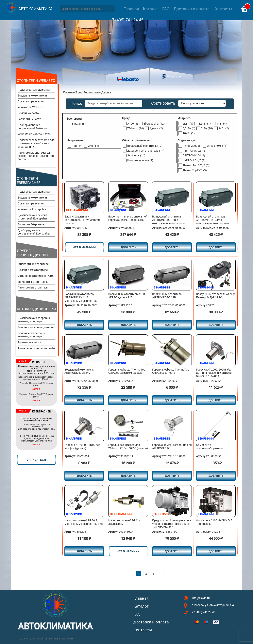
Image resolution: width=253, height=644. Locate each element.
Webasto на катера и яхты (34, 134)
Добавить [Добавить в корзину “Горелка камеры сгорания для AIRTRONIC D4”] (172, 476)
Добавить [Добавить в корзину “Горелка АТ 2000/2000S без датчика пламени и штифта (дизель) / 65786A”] (216, 400)
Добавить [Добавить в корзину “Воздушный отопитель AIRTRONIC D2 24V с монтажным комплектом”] (216, 247)
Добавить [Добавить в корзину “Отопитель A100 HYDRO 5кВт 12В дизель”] (216, 551)
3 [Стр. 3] (153, 574)
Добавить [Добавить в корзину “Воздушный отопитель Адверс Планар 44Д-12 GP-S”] (216, 325)
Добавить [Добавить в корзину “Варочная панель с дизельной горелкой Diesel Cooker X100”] (128, 247)
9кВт (224, 128)
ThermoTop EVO (195, 170)
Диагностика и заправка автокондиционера (34, 320)
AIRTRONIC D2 (194, 151)
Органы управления (31, 101)
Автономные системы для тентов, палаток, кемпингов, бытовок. (36, 156)
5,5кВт (189, 128)
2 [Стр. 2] (146, 574)
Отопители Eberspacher (29, 181)
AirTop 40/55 (217, 146)
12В (77, 146)
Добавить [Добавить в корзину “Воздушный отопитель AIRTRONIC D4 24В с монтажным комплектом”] (84, 325)
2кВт (188, 124)
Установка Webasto (30, 107)
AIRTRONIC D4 (194, 155)
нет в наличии (84, 247)
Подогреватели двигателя (35, 90)
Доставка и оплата (192, 9)
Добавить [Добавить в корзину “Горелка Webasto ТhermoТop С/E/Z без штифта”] (172, 400)
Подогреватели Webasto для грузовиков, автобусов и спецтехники (36, 143)
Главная (131, 9)
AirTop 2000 (192, 146)
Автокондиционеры (36, 309)
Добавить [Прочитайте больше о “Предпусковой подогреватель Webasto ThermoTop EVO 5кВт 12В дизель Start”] (172, 551)
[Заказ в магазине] (202, 103)
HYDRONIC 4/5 (194, 160)
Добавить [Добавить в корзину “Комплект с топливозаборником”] (216, 476)
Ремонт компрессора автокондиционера (31, 335)
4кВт (221, 124)
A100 (133, 124)
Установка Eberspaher (32, 209)
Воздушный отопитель (145, 146)
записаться (36, 460)
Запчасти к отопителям (33, 282)
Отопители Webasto (36, 81)
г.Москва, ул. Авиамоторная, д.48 (214, 605)
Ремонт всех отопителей (33, 270)
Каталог (151, 9)
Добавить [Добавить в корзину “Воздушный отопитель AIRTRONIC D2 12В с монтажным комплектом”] (172, 247)
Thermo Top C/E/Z (196, 165)
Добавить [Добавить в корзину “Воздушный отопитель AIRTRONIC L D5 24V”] (84, 400)
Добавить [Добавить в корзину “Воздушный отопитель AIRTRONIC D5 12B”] (172, 325)
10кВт (189, 133)
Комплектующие (140, 160)
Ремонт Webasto (28, 113)
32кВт (205, 124)
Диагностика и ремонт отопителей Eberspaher (32, 217)
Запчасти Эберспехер (32, 224)
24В (93, 146)
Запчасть (136, 155)
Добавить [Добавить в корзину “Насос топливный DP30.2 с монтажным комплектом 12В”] (84, 551)
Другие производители (32, 253)
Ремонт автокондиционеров (36, 327)
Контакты (223, 9)
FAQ (166, 9)
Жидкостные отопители (33, 264)
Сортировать (163, 103)
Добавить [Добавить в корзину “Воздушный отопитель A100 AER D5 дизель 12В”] (128, 325)
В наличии (79, 124)
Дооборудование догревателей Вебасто (32, 127)
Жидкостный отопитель (146, 151)
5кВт (207, 128)
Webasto (136, 128)
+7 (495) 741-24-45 (126, 20)
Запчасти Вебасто (29, 119)
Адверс (156, 128)
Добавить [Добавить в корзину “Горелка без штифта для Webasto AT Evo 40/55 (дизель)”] (128, 476)
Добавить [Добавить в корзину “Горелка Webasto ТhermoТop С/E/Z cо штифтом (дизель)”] (128, 400)
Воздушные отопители (32, 96)
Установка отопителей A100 (36, 276)
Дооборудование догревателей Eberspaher (34, 232)
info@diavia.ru (201, 598)
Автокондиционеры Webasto (36, 348)
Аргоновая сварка (30, 342)
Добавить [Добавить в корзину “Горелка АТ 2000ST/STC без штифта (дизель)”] (84, 476)
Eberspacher (154, 124)
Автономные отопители (33, 287)
